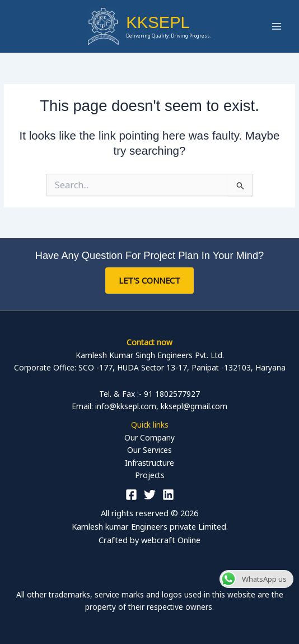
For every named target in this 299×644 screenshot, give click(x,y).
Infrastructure (149, 463)
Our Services (149, 450)
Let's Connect (149, 280)
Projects (150, 475)
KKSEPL (158, 22)
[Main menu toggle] (277, 27)
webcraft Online (171, 540)
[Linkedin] (168, 495)
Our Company (149, 437)
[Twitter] (150, 495)
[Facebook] (131, 495)
